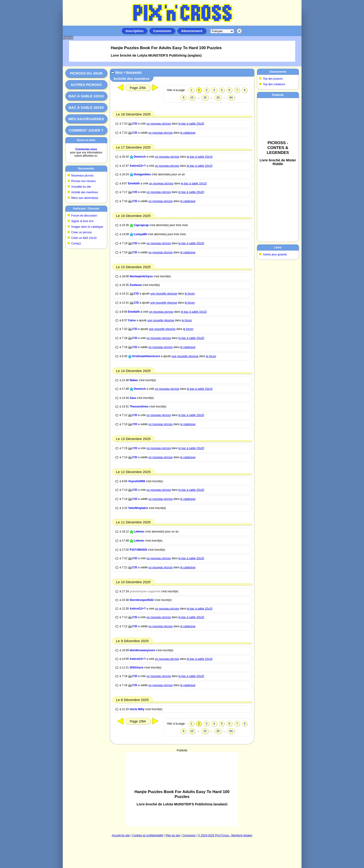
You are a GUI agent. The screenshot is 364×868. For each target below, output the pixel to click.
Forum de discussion (84, 216)
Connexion (162, 31)
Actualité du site (81, 187)
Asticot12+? (138, 166)
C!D (135, 124)
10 (192, 98)
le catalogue (188, 133)
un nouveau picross (159, 124)
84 (231, 98)
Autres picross (86, 85)
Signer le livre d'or (83, 221)
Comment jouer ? (86, 130)
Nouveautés (86, 169)
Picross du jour (86, 73)
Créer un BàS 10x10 (84, 238)
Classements (278, 72)
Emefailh (134, 183)
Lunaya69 (140, 234)
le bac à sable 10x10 (200, 157)
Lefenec (139, 532)
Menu (119, 72)
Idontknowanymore (142, 650)
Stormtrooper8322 (142, 600)
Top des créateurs (274, 84)
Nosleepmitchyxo (141, 276)
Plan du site (173, 835)
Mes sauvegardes (86, 119)
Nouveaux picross (82, 176)
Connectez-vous (86, 149)
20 (218, 98)
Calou (132, 320)
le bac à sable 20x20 (191, 124)
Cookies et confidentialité (147, 835)
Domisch (140, 157)
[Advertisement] (182, 789)
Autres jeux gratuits (275, 254)
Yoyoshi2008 (136, 481)
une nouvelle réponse (164, 294)
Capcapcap (141, 225)
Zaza (133, 398)
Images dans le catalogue (87, 227)
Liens (278, 248)
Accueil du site (121, 835)
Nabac (134, 380)
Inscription (134, 31)
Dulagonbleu (142, 174)
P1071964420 (138, 550)
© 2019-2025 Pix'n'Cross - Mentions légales (225, 835)
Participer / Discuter (86, 209)
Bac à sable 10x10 (86, 96)
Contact (76, 244)
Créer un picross (82, 232)
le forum (190, 294)
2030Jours (137, 668)
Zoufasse (136, 285)
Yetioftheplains (138, 508)
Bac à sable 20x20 (86, 107)
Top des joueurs (273, 79)
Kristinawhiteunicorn (146, 356)
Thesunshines (139, 407)
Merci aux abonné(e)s (85, 198)
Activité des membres (85, 192)
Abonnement (192, 31)
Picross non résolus (84, 181)
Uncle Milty (137, 709)
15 (205, 98)
